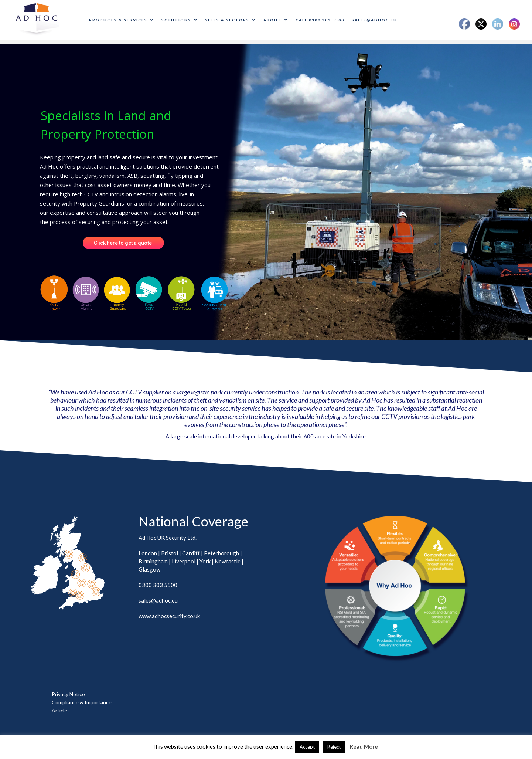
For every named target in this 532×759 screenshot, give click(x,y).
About (276, 20)
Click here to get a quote (123, 243)
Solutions (180, 20)
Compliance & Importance (82, 702)
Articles (61, 710)
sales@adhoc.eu (374, 20)
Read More (364, 746)
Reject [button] (334, 747)
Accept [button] (307, 747)
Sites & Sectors (231, 20)
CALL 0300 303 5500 (320, 20)
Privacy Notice (68, 694)
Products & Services (122, 20)
